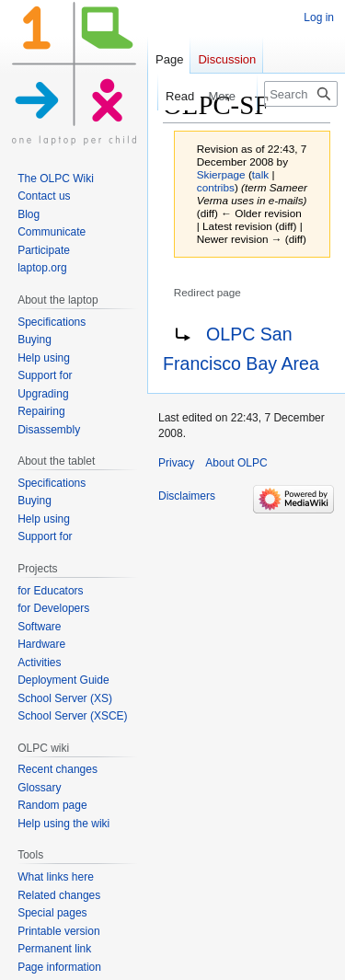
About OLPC (236, 463)
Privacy (176, 463)
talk (260, 174)
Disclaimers (187, 496)
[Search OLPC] (301, 94)
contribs (216, 187)
